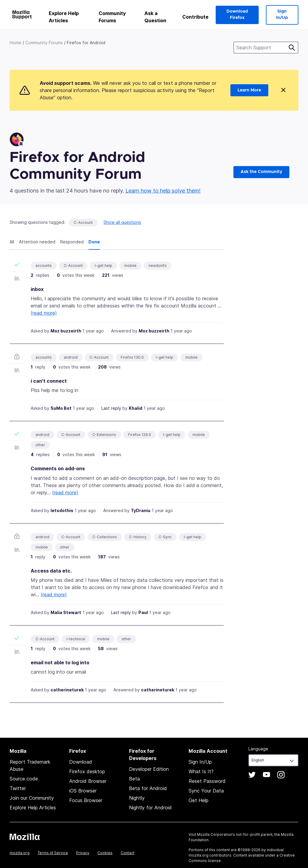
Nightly (137, 798)
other (40, 445)
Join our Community (32, 798)
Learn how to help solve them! (163, 191)
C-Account (83, 222)
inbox (37, 289)
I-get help (103, 266)
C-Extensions (104, 435)
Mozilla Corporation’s (216, 834)
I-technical (76, 639)
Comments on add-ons (58, 468)
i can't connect (49, 381)
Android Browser (88, 781)
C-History (138, 537)
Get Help (199, 800)
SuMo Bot (61, 408)
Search (292, 48)
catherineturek (67, 690)
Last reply (111, 408)
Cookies (105, 853)
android (71, 357)
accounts (44, 266)
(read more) (44, 313)
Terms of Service (53, 853)
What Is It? (201, 771)
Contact (128, 853)
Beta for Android (148, 788)
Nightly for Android (150, 808)
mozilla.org (20, 853)
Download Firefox (237, 15)
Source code (24, 779)
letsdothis (62, 510)
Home (15, 43)
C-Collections (105, 537)
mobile (130, 266)
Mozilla (25, 837)
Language (258, 749)
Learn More (249, 90)
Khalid (136, 408)
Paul (143, 612)
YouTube (266, 775)
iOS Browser (83, 791)
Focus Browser (86, 800)
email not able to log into (60, 663)
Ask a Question (155, 17)
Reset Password (207, 781)
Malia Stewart (66, 612)
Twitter (18, 788)
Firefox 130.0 (132, 357)
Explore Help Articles (64, 17)
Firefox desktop (87, 771)
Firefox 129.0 (140, 435)
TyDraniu (141, 510)
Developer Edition (149, 769)
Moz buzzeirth (66, 331)
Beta (134, 779)
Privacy (83, 853)
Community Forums (112, 17)
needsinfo (158, 266)
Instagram (281, 775)
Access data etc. (51, 571)
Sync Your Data (206, 791)
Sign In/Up (282, 15)
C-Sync (165, 537)
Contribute (195, 17)
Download (81, 762)
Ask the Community (261, 172)
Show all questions (122, 222)
